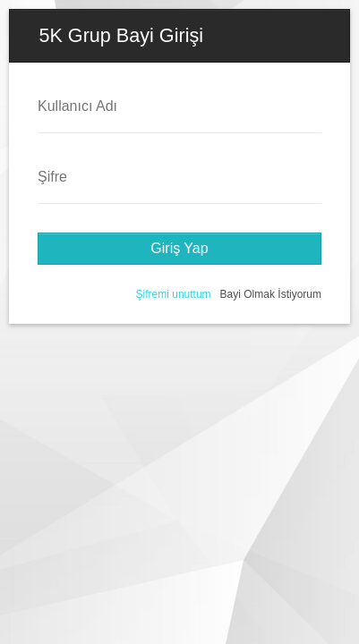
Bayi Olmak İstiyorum (271, 294)
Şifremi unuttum (174, 294)
